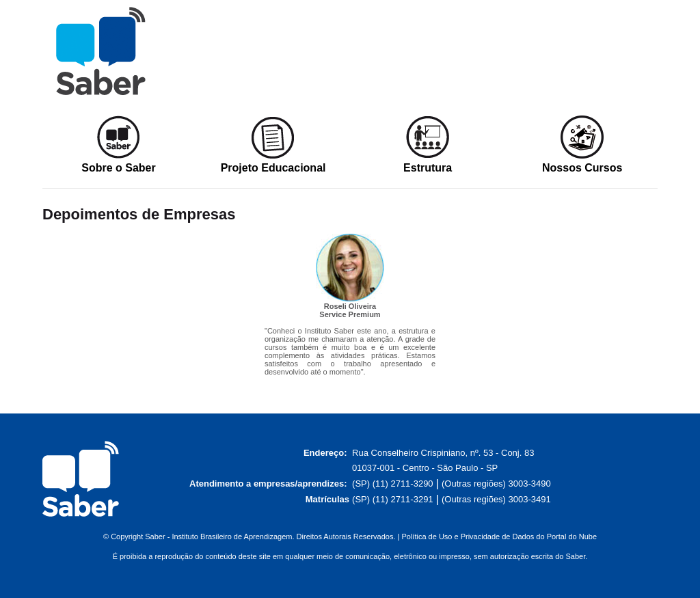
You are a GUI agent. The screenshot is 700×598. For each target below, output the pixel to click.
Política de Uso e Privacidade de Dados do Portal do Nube (499, 536)
